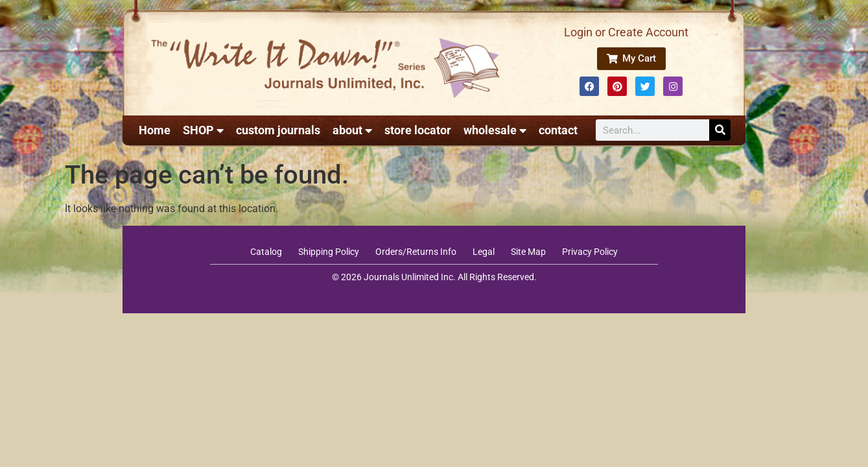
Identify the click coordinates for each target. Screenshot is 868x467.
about (352, 130)
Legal (484, 252)
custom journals (278, 130)
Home (155, 130)
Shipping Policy (329, 252)
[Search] (720, 130)
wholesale (495, 130)
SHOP (203, 130)
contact (558, 130)
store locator (418, 130)
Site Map (528, 252)
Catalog (266, 252)
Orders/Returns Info (416, 252)
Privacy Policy (590, 252)
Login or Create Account (626, 32)
